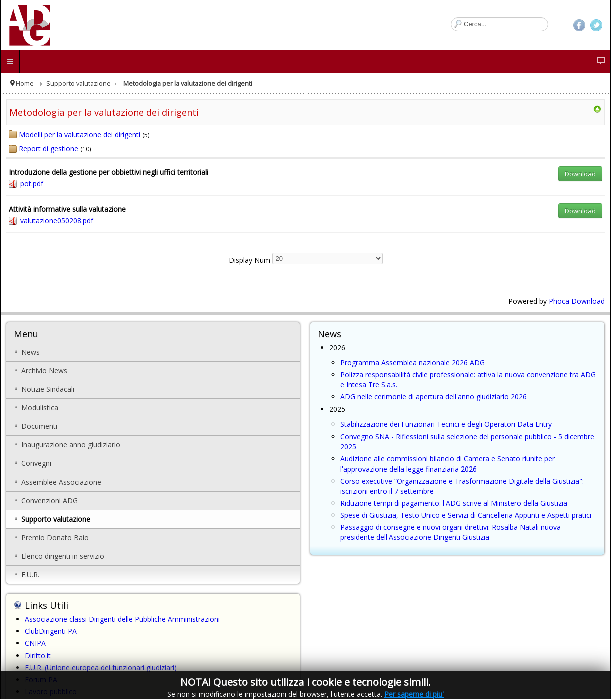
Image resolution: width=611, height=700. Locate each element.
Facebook (579, 25)
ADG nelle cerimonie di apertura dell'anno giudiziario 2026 (433, 397)
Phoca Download (577, 301)
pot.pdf (32, 184)
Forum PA (41, 680)
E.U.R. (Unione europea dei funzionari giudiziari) (101, 668)
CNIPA (35, 643)
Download (580, 174)
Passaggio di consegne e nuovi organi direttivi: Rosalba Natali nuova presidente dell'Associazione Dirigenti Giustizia (450, 532)
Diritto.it (38, 656)
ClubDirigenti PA (51, 631)
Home (25, 83)
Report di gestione (48, 149)
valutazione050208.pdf (57, 221)
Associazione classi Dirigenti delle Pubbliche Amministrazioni (122, 619)
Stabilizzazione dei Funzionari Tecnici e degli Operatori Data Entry (446, 424)
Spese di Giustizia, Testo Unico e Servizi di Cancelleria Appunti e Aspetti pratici (466, 515)
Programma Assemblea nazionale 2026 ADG (412, 363)
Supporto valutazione (78, 83)
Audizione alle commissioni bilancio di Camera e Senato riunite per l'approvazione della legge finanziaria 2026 (447, 464)
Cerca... (451, 17)
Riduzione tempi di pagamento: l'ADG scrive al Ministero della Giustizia (454, 503)
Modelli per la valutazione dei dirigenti (79, 135)
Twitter (596, 25)
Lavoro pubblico (51, 692)
